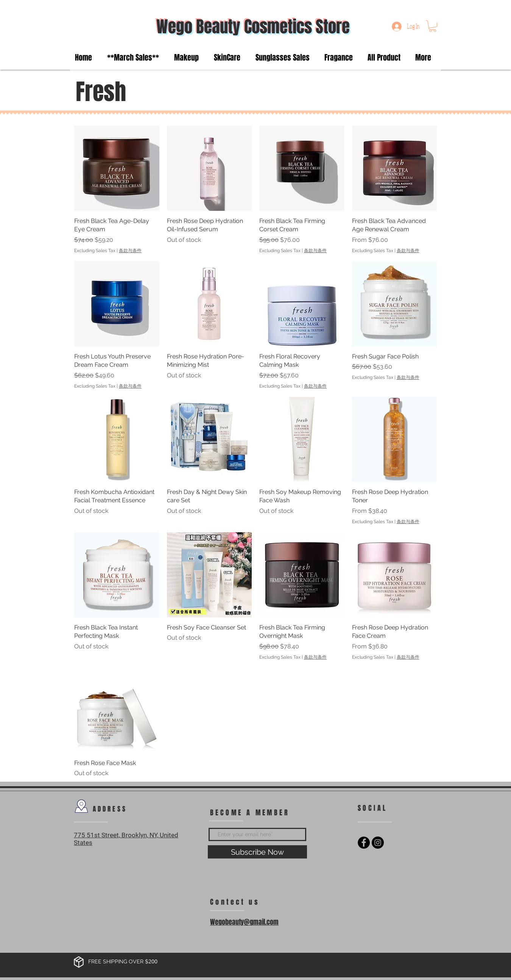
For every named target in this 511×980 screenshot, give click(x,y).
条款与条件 (130, 251)
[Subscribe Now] (257, 852)
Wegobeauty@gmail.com (244, 922)
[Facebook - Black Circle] (364, 843)
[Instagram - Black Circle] (378, 843)
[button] (433, 26)
